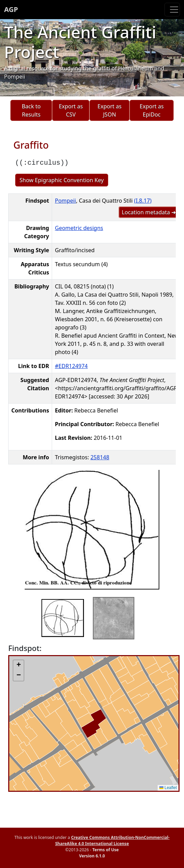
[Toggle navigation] (172, 10)
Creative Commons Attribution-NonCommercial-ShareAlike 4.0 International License (112, 840)
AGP (11, 9)
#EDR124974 (71, 366)
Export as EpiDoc (152, 110)
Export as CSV (71, 110)
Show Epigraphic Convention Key (62, 180)
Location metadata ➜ (149, 212)
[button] (19, 665)
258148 (100, 457)
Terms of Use (105, 850)
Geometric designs (79, 228)
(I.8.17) (143, 201)
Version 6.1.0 (92, 856)
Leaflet (168, 788)
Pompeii (65, 201)
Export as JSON (110, 110)
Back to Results (31, 110)
